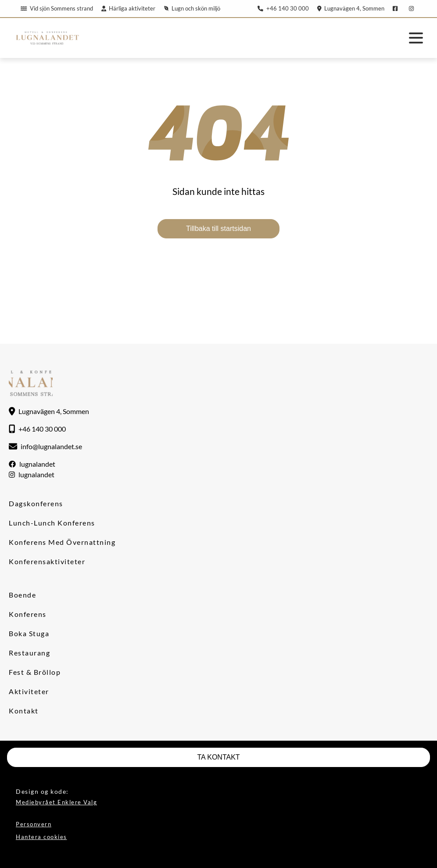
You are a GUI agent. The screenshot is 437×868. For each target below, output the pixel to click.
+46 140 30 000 (283, 8)
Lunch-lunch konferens (52, 523)
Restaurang (29, 653)
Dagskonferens (36, 503)
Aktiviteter (29, 691)
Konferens (28, 614)
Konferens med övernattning (62, 542)
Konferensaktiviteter (47, 561)
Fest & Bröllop (35, 672)
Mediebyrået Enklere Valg (56, 802)
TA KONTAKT (218, 757)
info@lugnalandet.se (51, 446)
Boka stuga (29, 633)
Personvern (34, 824)
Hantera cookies (41, 837)
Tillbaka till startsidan (218, 229)
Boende (22, 595)
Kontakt (24, 711)
